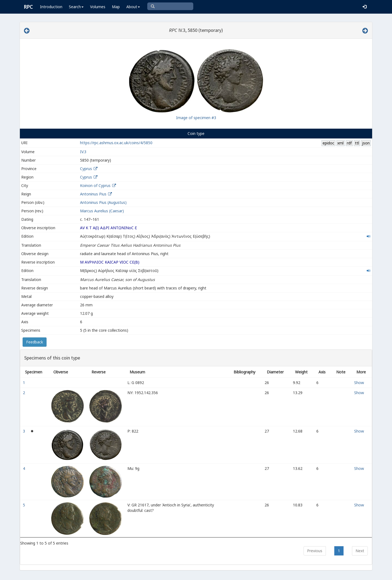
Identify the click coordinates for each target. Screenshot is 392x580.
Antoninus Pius (93, 194)
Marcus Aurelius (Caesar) (102, 211)
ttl (357, 143)
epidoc (328, 143)
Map (116, 7)
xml (340, 143)
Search (76, 7)
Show (359, 383)
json (366, 143)
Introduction (51, 7)
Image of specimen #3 (196, 118)
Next (360, 551)
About (133, 7)
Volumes (98, 7)
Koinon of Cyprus (95, 185)
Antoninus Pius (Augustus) (103, 202)
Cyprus (86, 169)
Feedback (35, 342)
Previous (315, 551)
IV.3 (83, 152)
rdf (349, 143)
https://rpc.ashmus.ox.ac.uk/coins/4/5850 (116, 143)
